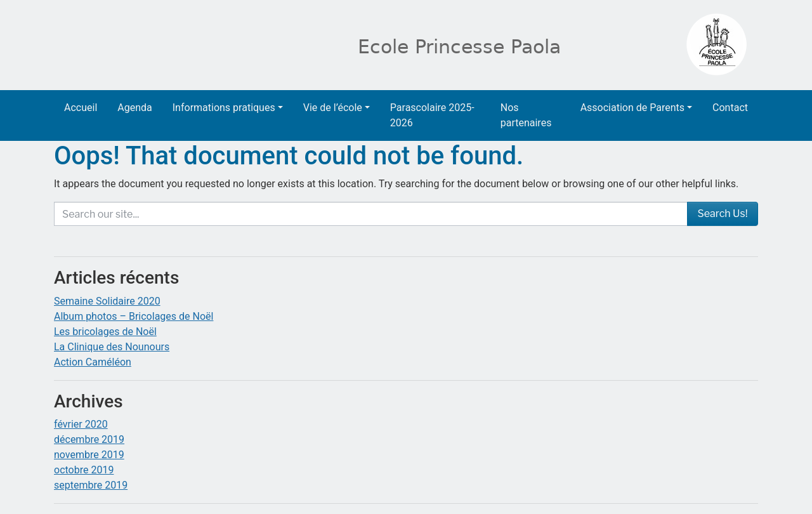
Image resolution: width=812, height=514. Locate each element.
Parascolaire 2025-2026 (432, 115)
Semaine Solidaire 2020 (107, 301)
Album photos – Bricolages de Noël (134, 316)
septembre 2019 (91, 485)
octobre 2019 (84, 470)
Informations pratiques (224, 108)
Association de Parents (632, 108)
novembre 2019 (89, 455)
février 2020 (81, 424)
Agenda (134, 108)
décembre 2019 (89, 439)
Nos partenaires (526, 115)
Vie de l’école (333, 108)
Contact (730, 108)
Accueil (81, 108)
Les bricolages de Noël (105, 332)
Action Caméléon (93, 362)
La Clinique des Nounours (112, 347)
